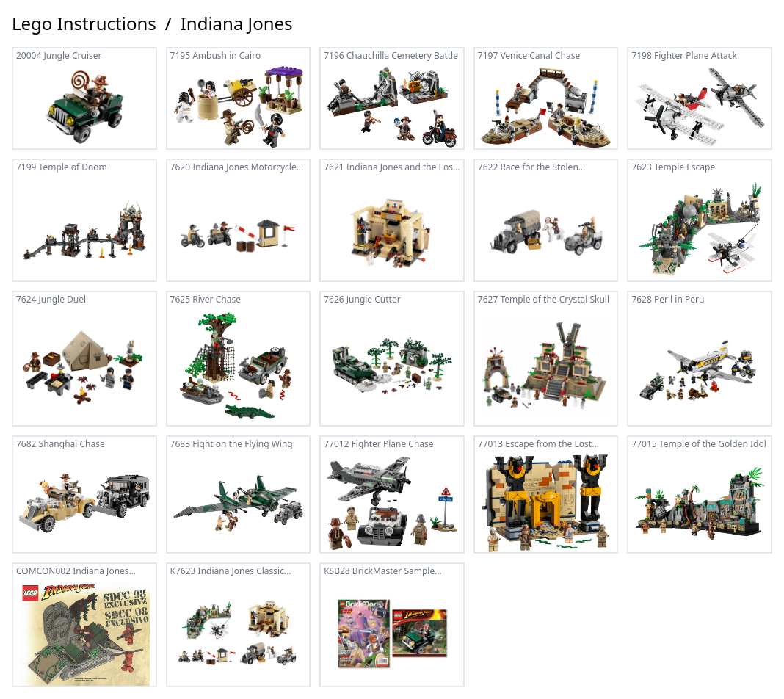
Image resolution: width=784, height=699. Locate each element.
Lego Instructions (84, 23)
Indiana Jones (237, 23)
